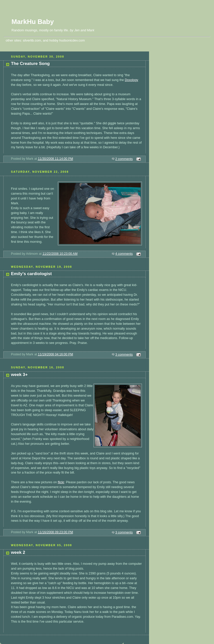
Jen (77, 30)
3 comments (124, 355)
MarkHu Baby (33, 22)
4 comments (124, 254)
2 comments (124, 159)
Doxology (132, 80)
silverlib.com (32, 40)
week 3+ (19, 375)
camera (16, 194)
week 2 (18, 552)
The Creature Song (30, 64)
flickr (61, 482)
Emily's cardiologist (31, 274)
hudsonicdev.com (72, 40)
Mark (91, 30)
